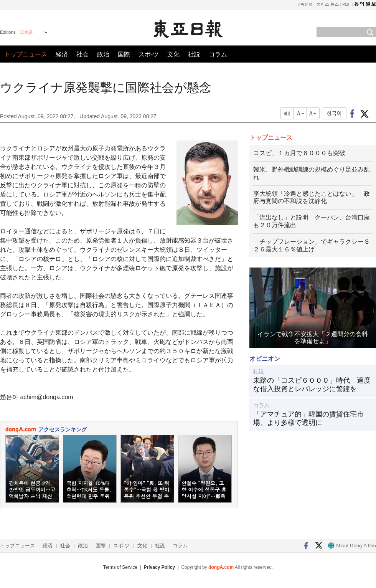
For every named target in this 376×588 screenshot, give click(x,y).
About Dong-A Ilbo (352, 546)
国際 (124, 54)
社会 (82, 54)
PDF (346, 4)
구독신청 (305, 4)
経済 (62, 54)
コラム (218, 54)
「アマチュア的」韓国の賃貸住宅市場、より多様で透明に (308, 418)
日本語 (26, 32)
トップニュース (26, 54)
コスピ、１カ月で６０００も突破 (299, 153)
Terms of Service (120, 567)
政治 (103, 54)
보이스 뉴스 (328, 4)
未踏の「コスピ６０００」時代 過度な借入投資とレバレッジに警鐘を (312, 385)
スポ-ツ (149, 54)
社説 (194, 54)
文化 (173, 54)
